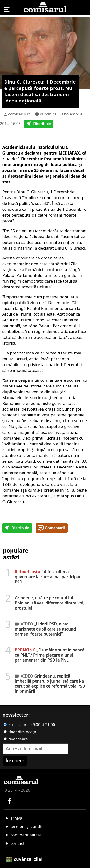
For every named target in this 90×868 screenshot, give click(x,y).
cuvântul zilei (24, 859)
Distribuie (39, 124)
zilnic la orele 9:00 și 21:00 (29, 725)
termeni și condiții (27, 826)
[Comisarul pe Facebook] (10, 801)
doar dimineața (20, 732)
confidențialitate (26, 835)
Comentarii (51, 528)
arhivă (16, 818)
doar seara (16, 739)
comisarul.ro (19, 114)
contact (17, 843)
